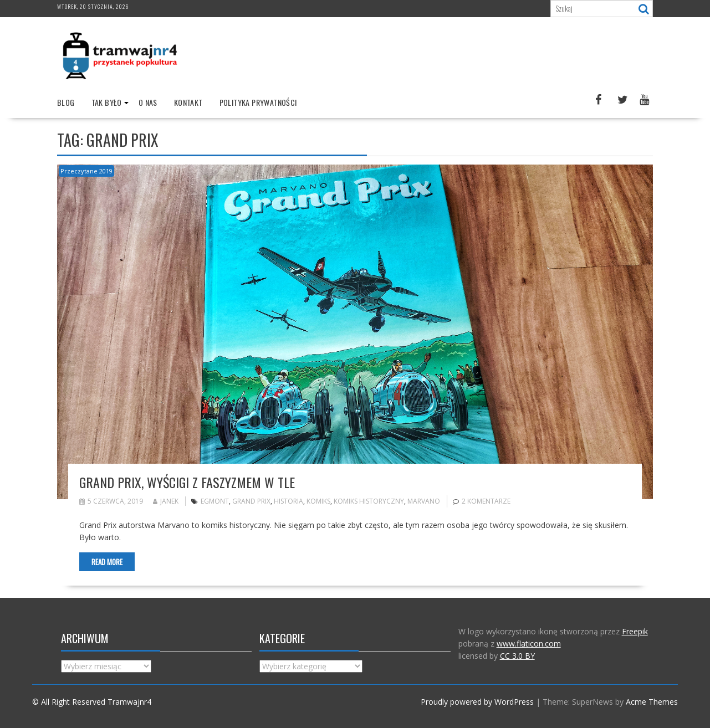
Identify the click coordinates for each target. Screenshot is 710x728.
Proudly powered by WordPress (477, 702)
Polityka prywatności (258, 102)
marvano (424, 501)
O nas (148, 102)
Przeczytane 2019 (86, 171)
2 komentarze (486, 501)
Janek (166, 501)
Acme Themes (652, 702)
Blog (66, 102)
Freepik (635, 631)
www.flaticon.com (529, 644)
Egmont (215, 501)
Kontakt (188, 102)
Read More (107, 562)
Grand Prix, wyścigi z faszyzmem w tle (187, 482)
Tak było (107, 102)
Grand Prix (251, 501)
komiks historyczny (369, 501)
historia (288, 501)
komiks (318, 501)
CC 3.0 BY (517, 656)
